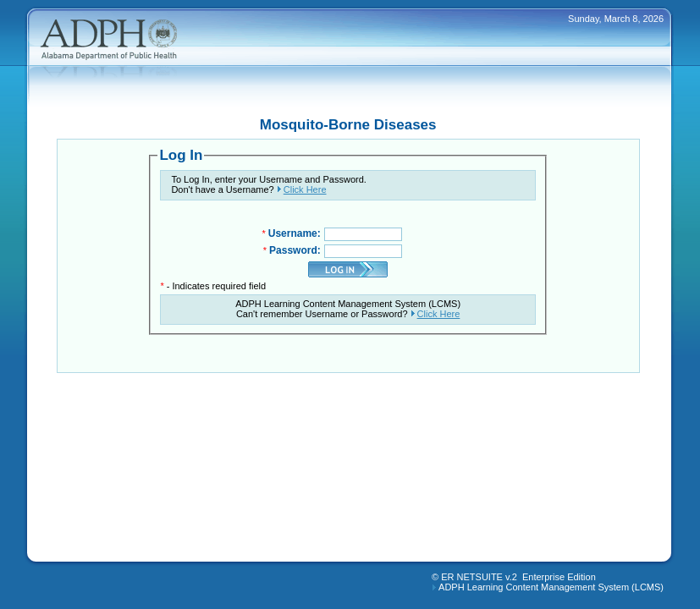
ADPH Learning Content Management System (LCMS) (551, 587)
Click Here (305, 189)
